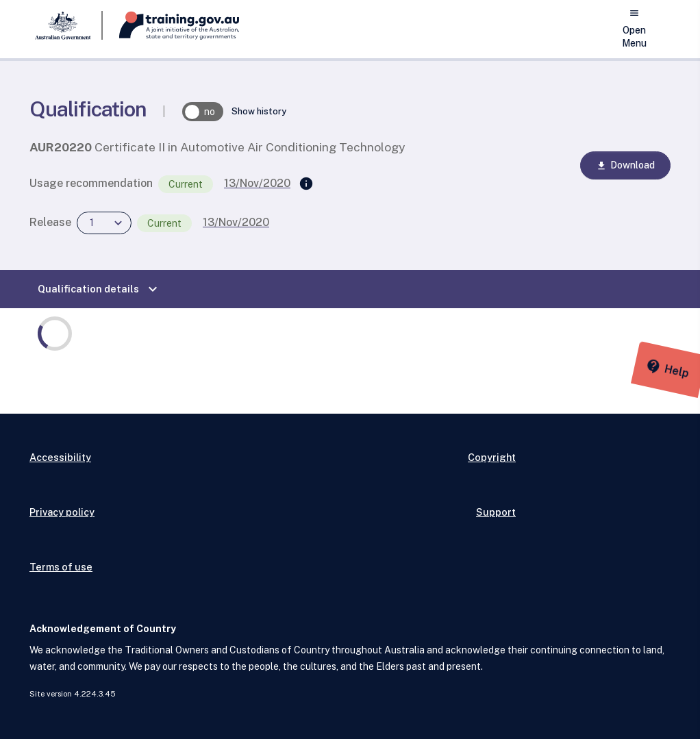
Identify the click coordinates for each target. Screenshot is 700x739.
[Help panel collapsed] (685, 370)
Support (496, 512)
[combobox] (104, 223)
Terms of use (61, 567)
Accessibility (60, 457)
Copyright (492, 457)
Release (50, 222)
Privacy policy (62, 512)
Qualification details (99, 289)
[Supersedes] (306, 184)
